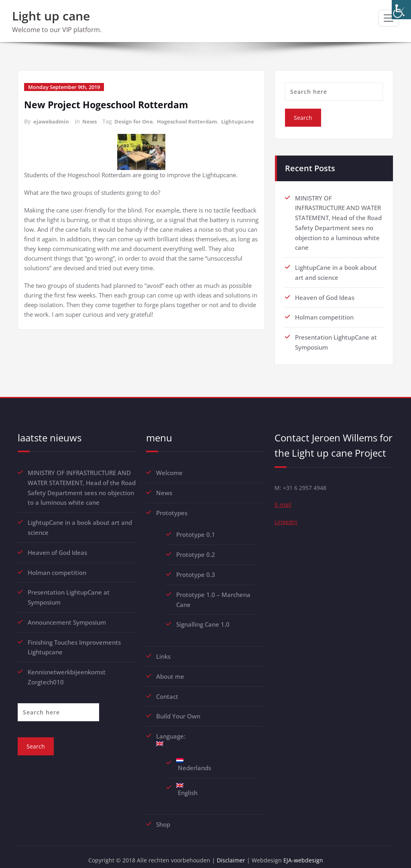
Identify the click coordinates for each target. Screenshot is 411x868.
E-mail (283, 502)
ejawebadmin (52, 121)
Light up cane (51, 16)
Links (163, 650)
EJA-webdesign (306, 852)
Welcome (169, 469)
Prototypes (172, 508)
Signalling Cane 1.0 (203, 618)
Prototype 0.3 (196, 569)
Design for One (137, 121)
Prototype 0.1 (196, 530)
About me (170, 670)
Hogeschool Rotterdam (194, 121)
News (92, 121)
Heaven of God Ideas (325, 295)
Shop (163, 816)
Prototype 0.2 (196, 550)
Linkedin (286, 520)
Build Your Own (178, 709)
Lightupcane (42, 130)
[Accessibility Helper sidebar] (401, 10)
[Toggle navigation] (389, 18)
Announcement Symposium (67, 615)
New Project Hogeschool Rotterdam (109, 104)
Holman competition (324, 315)
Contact (167, 689)
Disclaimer (233, 852)
